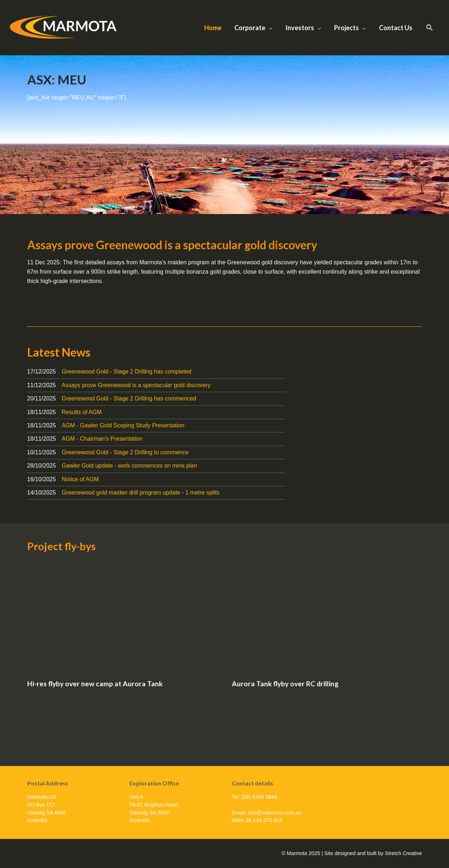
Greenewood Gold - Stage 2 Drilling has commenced (129, 398)
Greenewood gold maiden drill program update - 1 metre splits (141, 493)
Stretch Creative (403, 853)
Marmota (34, 48)
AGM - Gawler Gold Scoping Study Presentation (123, 425)
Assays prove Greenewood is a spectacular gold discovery (172, 245)
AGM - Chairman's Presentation (102, 439)
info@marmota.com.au (275, 813)
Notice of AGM (80, 479)
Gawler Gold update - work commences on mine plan (129, 466)
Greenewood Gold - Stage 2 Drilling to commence (125, 452)
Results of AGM (82, 412)
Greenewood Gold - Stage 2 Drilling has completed (127, 372)
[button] (429, 28)
